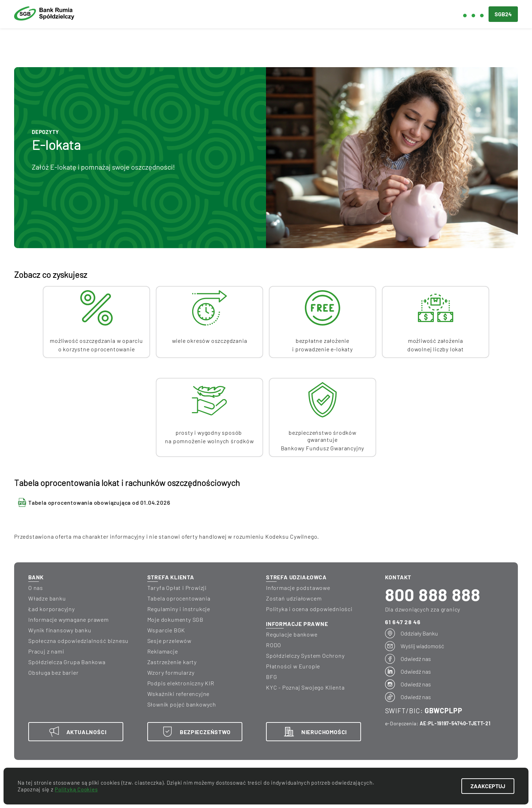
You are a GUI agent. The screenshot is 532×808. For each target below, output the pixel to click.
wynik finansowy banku (60, 630)
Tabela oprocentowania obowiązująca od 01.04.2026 (99, 502)
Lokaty (141, 42)
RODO (274, 645)
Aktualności (265, 14)
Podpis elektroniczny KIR (181, 683)
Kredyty (82, 42)
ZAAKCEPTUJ (488, 786)
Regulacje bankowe (292, 634)
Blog (306, 14)
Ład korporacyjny (52, 609)
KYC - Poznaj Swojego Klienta (305, 687)
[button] (474, 14)
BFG (271, 677)
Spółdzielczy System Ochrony (305, 655)
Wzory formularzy (171, 672)
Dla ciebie (163, 14)
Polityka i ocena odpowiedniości (309, 609)
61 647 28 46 (403, 622)
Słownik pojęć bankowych (182, 704)
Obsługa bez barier (53, 672)
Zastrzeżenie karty (172, 662)
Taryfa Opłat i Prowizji (177, 588)
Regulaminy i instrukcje (179, 609)
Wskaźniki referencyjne (179, 694)
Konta (24, 42)
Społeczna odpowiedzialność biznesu (78, 641)
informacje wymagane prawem (69, 619)
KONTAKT (398, 577)
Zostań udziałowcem (294, 598)
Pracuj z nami (46, 651)
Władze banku (47, 598)
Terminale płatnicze (479, 42)
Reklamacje (163, 651)
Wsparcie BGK (166, 630)
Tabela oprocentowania (179, 598)
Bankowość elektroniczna (368, 42)
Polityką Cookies (76, 789)
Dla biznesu (212, 14)
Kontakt (406, 14)
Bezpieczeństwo (353, 14)
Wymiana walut (265, 42)
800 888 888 (433, 595)
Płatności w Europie (293, 666)
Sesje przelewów (169, 641)
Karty (196, 42)
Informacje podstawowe (298, 588)
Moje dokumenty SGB (175, 619)
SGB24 (503, 14)
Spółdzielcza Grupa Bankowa (67, 662)
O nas (36, 588)
